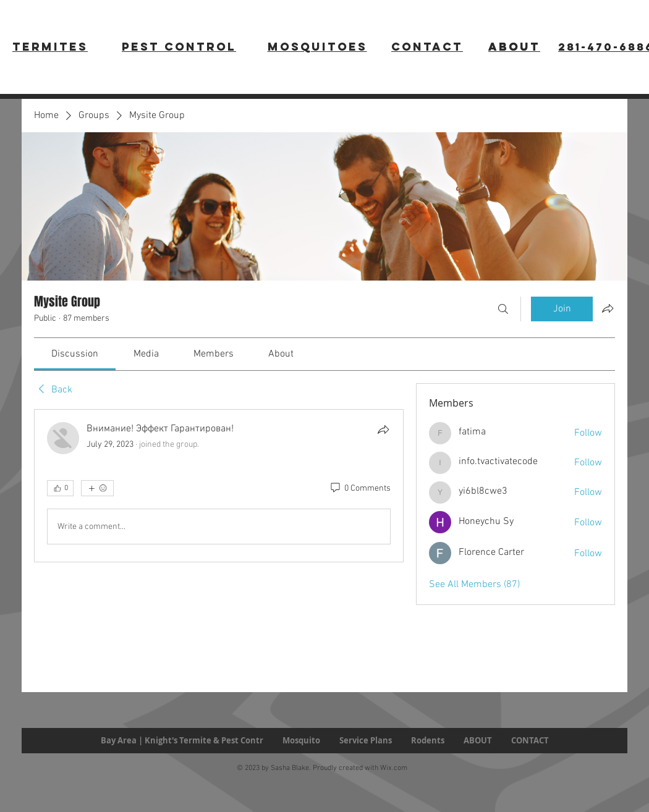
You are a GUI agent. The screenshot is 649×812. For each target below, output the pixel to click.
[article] (219, 486)
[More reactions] (97, 488)
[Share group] (608, 308)
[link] (75, 354)
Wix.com (394, 768)
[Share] (383, 429)
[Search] (503, 309)
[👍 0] (60, 488)
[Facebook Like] (58, 770)
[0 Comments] (360, 489)
